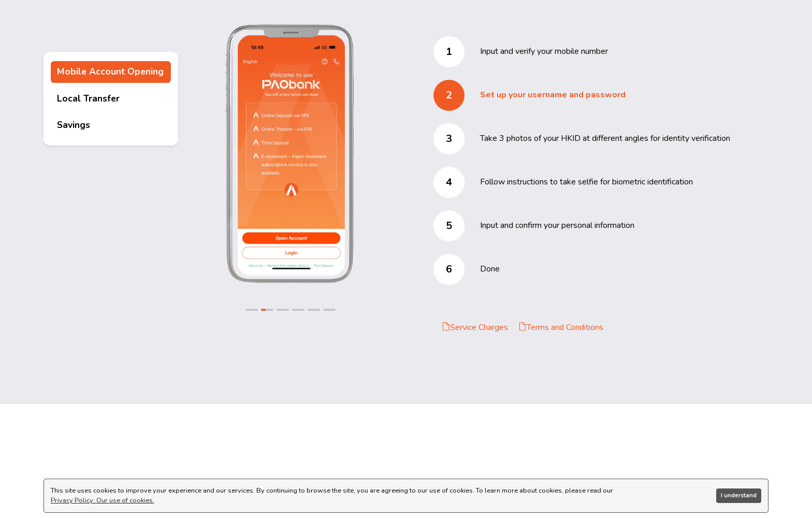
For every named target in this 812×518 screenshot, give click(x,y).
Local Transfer (88, 98)
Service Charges (475, 327)
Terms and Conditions (561, 327)
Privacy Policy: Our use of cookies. (103, 500)
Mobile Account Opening (110, 71)
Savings (74, 125)
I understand (739, 495)
